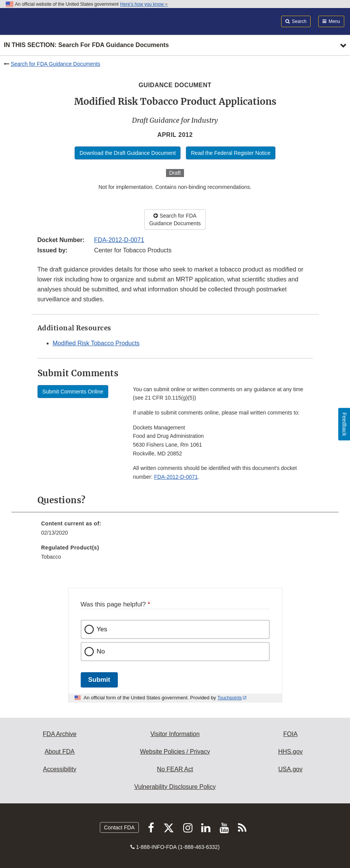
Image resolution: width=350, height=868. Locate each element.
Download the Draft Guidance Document (128, 153)
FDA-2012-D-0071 (119, 240)
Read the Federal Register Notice (231, 153)
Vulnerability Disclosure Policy (175, 787)
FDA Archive (60, 734)
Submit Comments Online (73, 392)
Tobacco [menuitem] (51, 557)
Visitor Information (175, 734)
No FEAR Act (175, 769)
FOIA (290, 734)
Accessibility (59, 769)
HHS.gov (290, 752)
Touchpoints (230, 698)
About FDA (60, 752)
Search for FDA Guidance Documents (55, 64)
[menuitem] (175, 531)
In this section (86, 45)
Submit (99, 680)
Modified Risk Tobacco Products (96, 343)
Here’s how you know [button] (144, 4)
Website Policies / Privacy (175, 752)
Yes (102, 629)
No (101, 651)
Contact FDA (119, 827)
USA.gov (291, 769)
